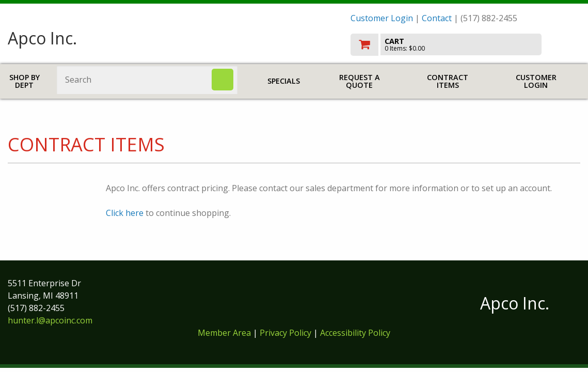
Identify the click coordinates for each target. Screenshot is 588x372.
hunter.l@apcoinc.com (50, 320)
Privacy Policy (287, 333)
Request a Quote (360, 81)
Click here (125, 213)
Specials (284, 81)
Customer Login (382, 18)
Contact (437, 18)
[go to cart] (465, 45)
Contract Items (448, 81)
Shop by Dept (25, 81)
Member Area (224, 333)
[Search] (223, 80)
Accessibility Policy (355, 333)
